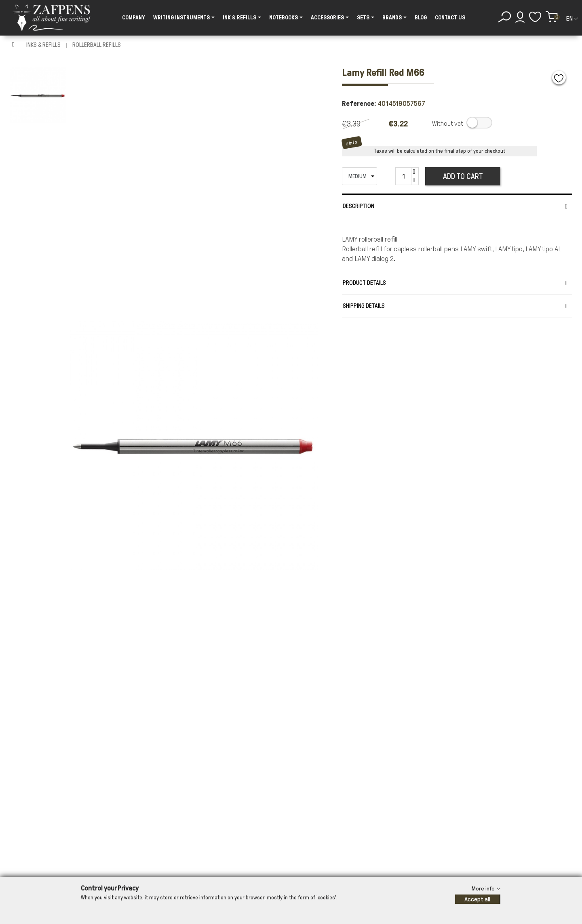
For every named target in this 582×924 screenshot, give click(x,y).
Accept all (477, 899)
